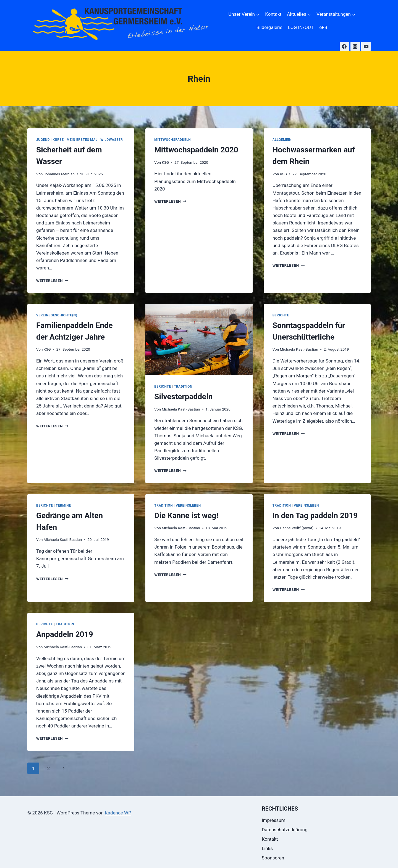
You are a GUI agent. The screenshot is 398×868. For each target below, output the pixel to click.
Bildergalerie (269, 27)
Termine (63, 506)
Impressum (274, 820)
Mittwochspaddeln (172, 140)
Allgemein (282, 140)
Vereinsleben (188, 506)
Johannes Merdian (59, 174)
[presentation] (199, 340)
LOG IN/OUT (301, 27)
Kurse (58, 140)
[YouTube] (366, 46)
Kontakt (273, 14)
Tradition (183, 387)
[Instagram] (355, 46)
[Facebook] (344, 46)
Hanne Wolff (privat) (297, 528)
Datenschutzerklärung (285, 830)
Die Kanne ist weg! (186, 516)
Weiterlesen (52, 280)
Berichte (163, 387)
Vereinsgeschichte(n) (57, 315)
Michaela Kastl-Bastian (181, 409)
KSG (165, 162)
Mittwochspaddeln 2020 (196, 150)
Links (267, 848)
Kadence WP (118, 813)
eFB (323, 27)
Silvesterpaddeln (183, 397)
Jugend (43, 140)
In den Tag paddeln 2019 (315, 516)
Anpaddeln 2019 (65, 634)
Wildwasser (112, 140)
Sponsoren (273, 858)
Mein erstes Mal (82, 140)
